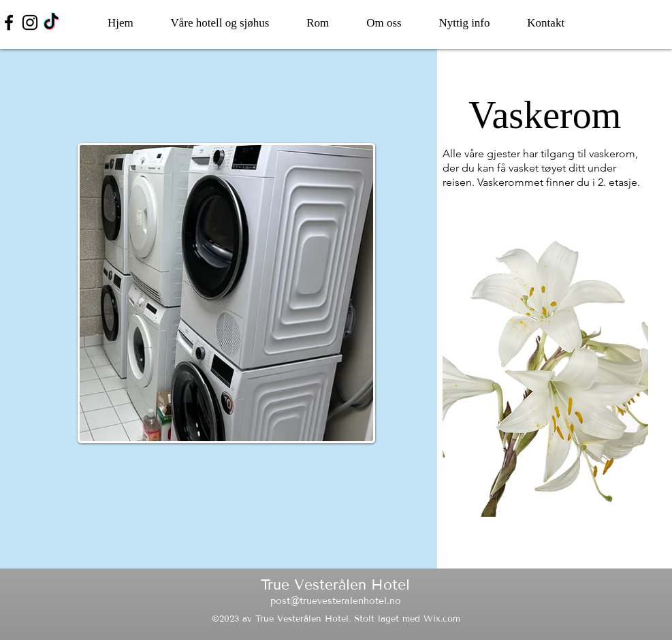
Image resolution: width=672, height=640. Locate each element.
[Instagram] (30, 22)
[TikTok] (51, 22)
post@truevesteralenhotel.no (336, 601)
